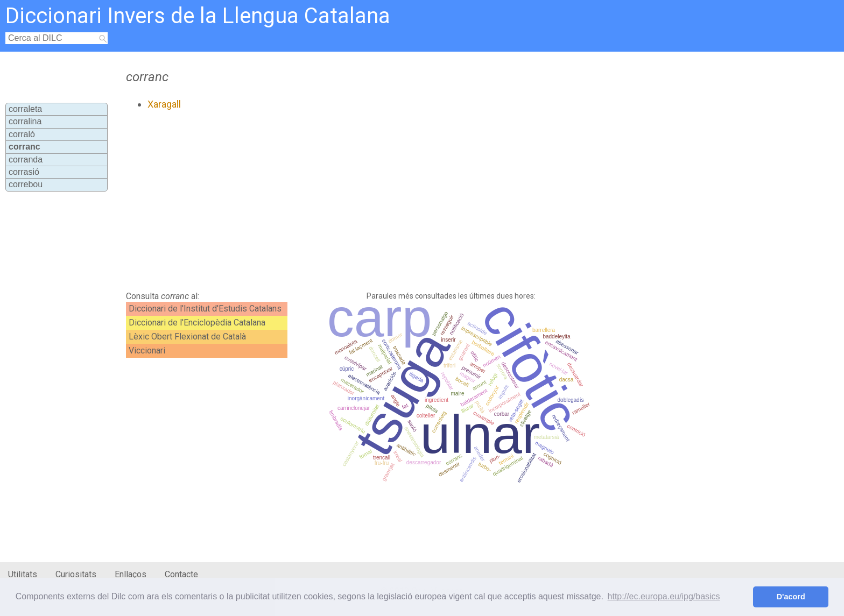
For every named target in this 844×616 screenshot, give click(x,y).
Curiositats (76, 574)
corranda (26, 160)
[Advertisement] (367, 201)
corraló (22, 134)
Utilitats (23, 574)
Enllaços (131, 574)
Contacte (181, 574)
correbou (26, 184)
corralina (25, 121)
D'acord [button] (791, 597)
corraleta (25, 109)
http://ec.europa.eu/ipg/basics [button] (664, 596)
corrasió (24, 172)
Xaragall (164, 104)
